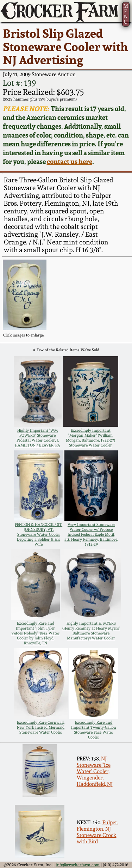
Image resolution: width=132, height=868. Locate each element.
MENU (125, 14)
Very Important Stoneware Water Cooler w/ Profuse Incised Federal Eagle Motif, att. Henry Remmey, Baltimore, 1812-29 (91, 534)
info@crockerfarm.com (78, 865)
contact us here (70, 162)
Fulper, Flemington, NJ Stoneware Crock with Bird (98, 832)
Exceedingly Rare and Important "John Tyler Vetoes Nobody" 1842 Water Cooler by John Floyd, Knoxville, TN (35, 633)
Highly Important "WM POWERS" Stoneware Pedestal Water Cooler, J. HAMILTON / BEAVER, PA (37, 438)
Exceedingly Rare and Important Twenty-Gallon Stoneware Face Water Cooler (94, 730)
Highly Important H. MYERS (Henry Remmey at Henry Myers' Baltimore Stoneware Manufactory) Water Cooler (91, 631)
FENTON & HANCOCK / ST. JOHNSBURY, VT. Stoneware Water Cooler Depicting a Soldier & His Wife (39, 534)
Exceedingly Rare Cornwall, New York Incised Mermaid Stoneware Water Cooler (41, 727)
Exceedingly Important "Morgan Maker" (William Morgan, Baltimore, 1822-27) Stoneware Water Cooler (90, 438)
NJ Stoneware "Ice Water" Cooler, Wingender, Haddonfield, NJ (95, 771)
